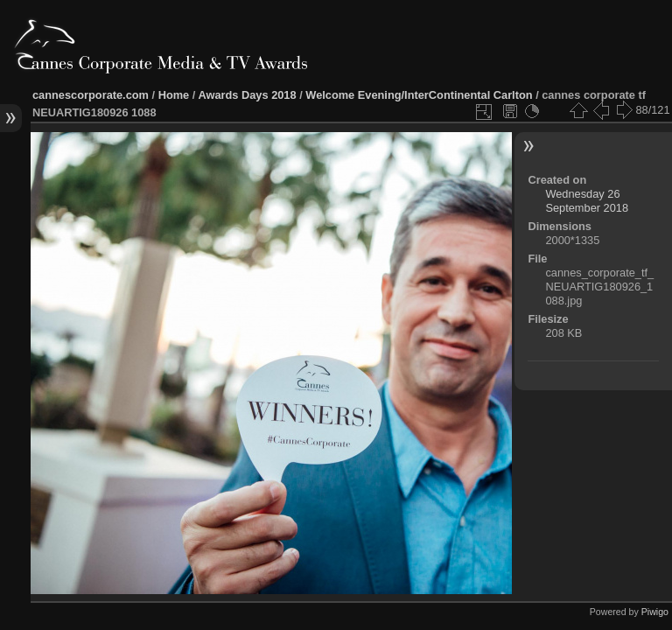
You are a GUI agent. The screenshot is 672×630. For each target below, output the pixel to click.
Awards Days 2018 (247, 95)
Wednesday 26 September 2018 (587, 201)
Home (174, 95)
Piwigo (655, 612)
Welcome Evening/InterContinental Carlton (419, 95)
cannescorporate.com (91, 95)
